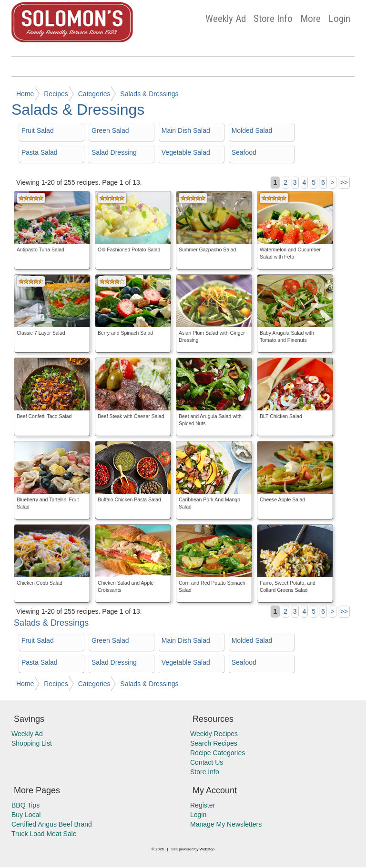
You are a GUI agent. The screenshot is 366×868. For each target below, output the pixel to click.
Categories (94, 94)
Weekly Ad (226, 19)
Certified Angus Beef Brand (52, 824)
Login (339, 19)
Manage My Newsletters (226, 824)
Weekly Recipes (214, 734)
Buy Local (26, 815)
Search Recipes (214, 743)
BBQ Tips (25, 805)
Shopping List (32, 743)
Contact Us (207, 762)
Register (203, 805)
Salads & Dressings (149, 94)
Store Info (273, 19)
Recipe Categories (218, 753)
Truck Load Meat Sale (44, 834)
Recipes (56, 94)
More (310, 19)
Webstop (207, 849)
